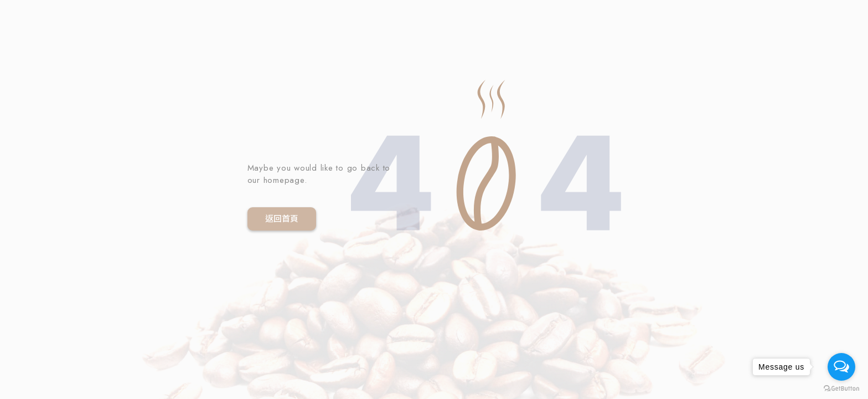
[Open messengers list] (841, 367)
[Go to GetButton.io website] (841, 388)
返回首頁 (282, 219)
